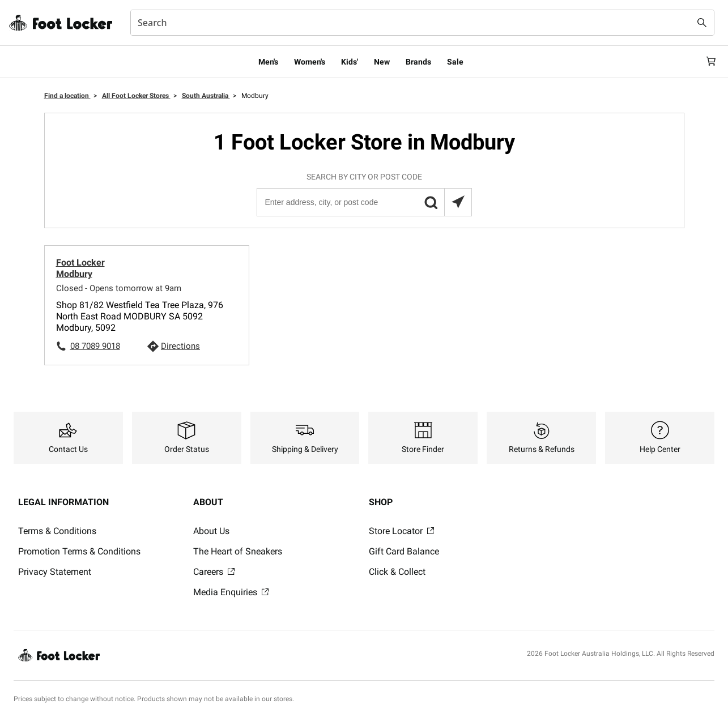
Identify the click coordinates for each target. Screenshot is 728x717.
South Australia (206, 96)
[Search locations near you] (458, 202)
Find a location (67, 96)
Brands (418, 62)
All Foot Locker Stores (136, 96)
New (382, 62)
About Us (211, 531)
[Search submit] (702, 23)
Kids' (350, 62)
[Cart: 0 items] (710, 62)
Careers (214, 572)
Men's (268, 62)
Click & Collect (397, 572)
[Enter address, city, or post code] (364, 202)
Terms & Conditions (57, 531)
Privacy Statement (55, 572)
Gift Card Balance (404, 551)
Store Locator (401, 531)
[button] (431, 202)
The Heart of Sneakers (238, 551)
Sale (455, 62)
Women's (310, 62)
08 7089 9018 (95, 346)
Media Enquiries (231, 592)
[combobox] (422, 23)
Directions (180, 346)
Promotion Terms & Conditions (79, 551)
